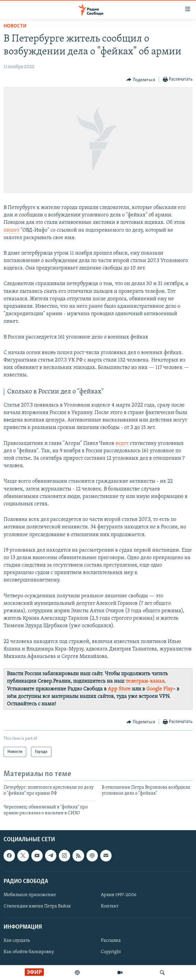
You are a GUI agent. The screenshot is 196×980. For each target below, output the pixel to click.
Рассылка (111, 941)
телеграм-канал (145, 681)
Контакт (110, 906)
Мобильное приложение (30, 895)
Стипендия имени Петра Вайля (37, 906)
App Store (119, 689)
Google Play (159, 689)
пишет (11, 230)
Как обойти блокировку (29, 952)
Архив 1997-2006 (119, 895)
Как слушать (17, 941)
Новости (15, 26)
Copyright (111, 952)
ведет (122, 443)
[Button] (141, 80)
